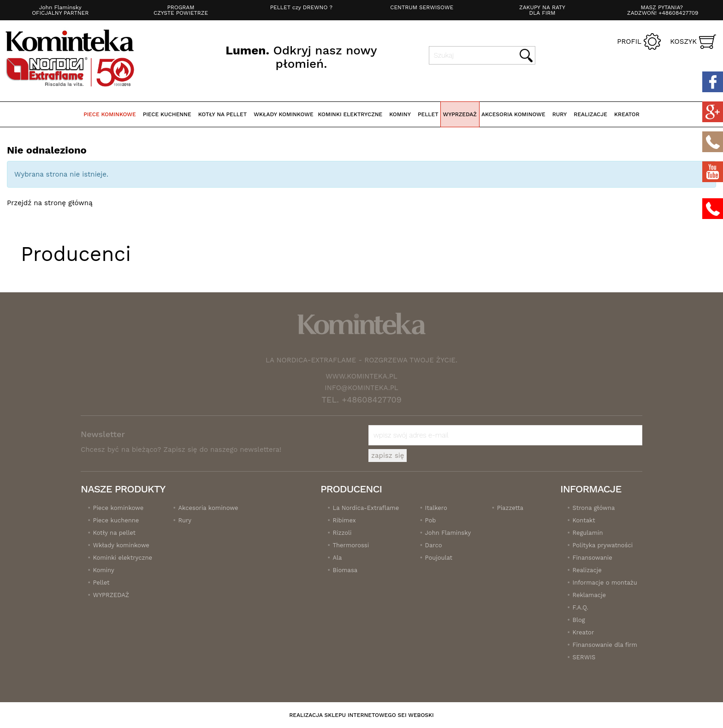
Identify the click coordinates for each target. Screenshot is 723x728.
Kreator (627, 114)
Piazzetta (510, 508)
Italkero (436, 508)
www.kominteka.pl (361, 376)
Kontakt (584, 520)
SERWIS (584, 657)
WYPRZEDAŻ (460, 114)
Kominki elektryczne (350, 114)
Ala (337, 558)
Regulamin (587, 533)
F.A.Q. (580, 607)
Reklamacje (589, 595)
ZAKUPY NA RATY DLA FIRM (542, 10)
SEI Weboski (416, 715)
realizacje (590, 114)
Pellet (428, 114)
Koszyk (683, 41)
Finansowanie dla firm (604, 645)
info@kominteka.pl (361, 388)
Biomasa (345, 570)
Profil (629, 41)
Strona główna (593, 508)
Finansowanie (592, 558)
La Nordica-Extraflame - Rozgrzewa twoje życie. (361, 360)
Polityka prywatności (602, 545)
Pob (431, 520)
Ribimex (344, 520)
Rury (560, 114)
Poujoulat (439, 558)
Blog (578, 620)
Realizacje (587, 570)
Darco (434, 545)
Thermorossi (351, 545)
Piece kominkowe (110, 114)
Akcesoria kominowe (513, 114)
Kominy (400, 114)
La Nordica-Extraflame (366, 508)
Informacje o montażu (604, 583)
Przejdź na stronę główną (50, 203)
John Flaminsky (448, 533)
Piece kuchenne (167, 114)
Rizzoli (342, 533)
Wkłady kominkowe (283, 114)
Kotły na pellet (222, 114)
